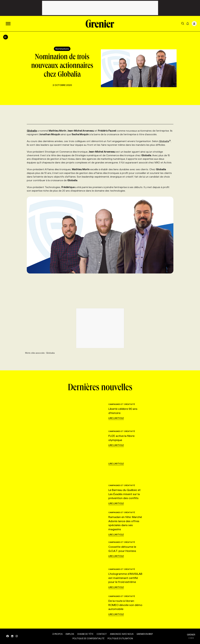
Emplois (70, 634)
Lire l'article (116, 418)
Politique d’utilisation (120, 638)
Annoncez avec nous (122, 634)
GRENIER (191, 635)
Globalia (165, 141)
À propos (57, 634)
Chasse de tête (85, 634)
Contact (102, 634)
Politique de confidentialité (88, 638)
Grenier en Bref (145, 634)
